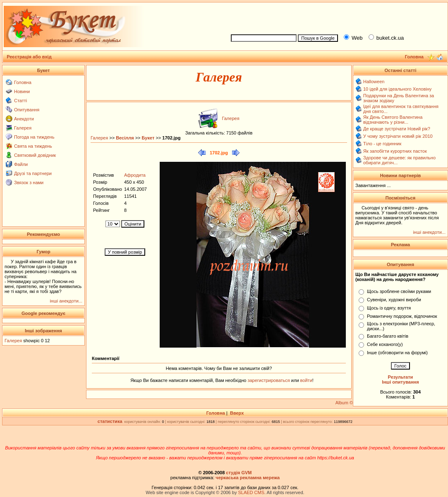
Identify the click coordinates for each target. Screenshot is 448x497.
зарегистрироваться (269, 380)
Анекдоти (24, 119)
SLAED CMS (251, 492)
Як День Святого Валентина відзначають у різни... (393, 120)
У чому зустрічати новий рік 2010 (398, 136)
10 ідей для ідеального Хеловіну (397, 89)
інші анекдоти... (66, 301)
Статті (20, 101)
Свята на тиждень (33, 146)
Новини (22, 91)
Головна (23, 82)
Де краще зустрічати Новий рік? (397, 129)
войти (306, 380)
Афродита (135, 175)
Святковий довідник (35, 155)
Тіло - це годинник (382, 144)
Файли (21, 164)
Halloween (374, 82)
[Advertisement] (336, 17)
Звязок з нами (29, 182)
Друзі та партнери (33, 173)
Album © (344, 403)
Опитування (27, 110)
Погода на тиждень (34, 137)
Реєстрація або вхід (29, 57)
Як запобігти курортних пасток (395, 151)
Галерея (23, 128)
